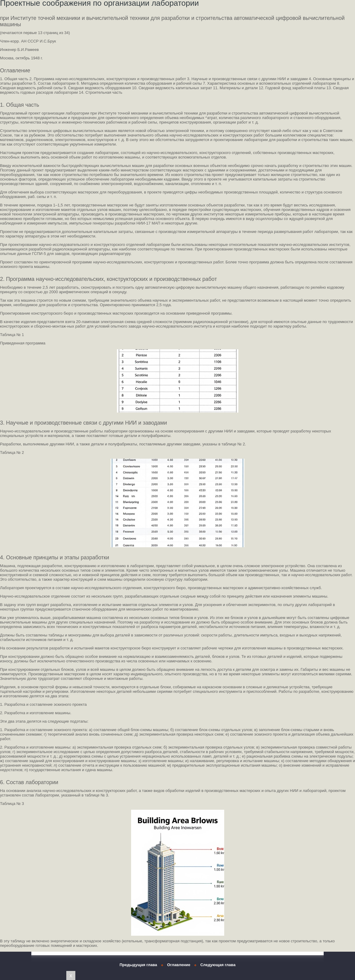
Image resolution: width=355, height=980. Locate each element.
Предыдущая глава (138, 965)
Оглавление (179, 965)
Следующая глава (218, 965)
